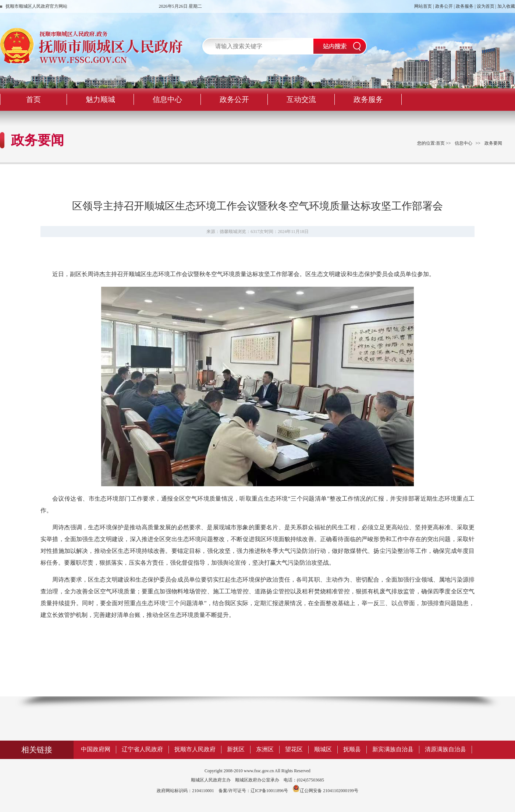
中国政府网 (96, 749)
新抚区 (236, 749)
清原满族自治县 (445, 749)
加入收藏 (506, 6)
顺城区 (323, 749)
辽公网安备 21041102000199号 (325, 791)
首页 (440, 143)
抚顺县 (352, 749)
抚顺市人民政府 (195, 749)
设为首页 (486, 6)
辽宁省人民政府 (142, 749)
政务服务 (465, 6)
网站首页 (423, 6)
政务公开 (444, 6)
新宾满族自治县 (393, 749)
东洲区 (265, 749)
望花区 (294, 749)
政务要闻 (493, 143)
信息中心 (464, 143)
